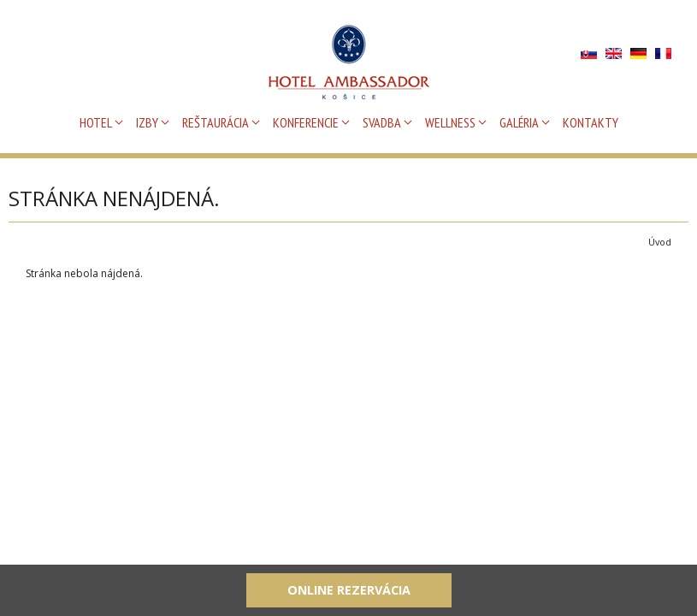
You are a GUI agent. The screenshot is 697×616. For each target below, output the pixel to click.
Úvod (660, 242)
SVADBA (382, 122)
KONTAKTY (591, 122)
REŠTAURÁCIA (216, 122)
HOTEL (96, 122)
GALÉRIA (519, 122)
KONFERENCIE (306, 122)
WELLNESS (450, 122)
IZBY (147, 122)
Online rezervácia (349, 590)
